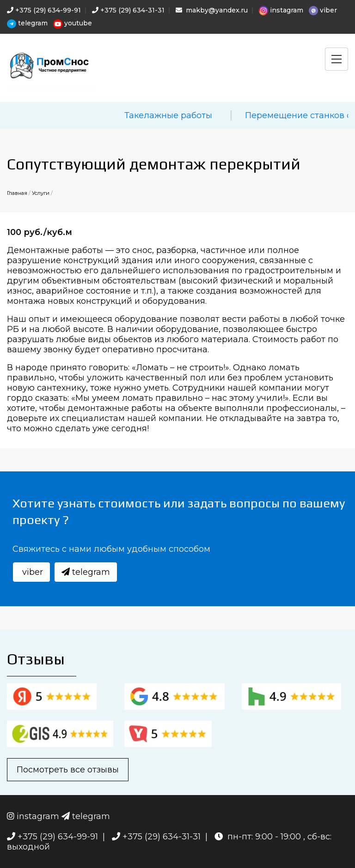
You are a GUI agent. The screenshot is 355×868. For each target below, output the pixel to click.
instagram (281, 11)
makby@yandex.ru (212, 10)
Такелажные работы (197, 115)
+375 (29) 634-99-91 (44, 10)
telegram (27, 24)
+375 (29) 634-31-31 (128, 10)
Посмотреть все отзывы (68, 770)
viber (323, 11)
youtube (73, 24)
